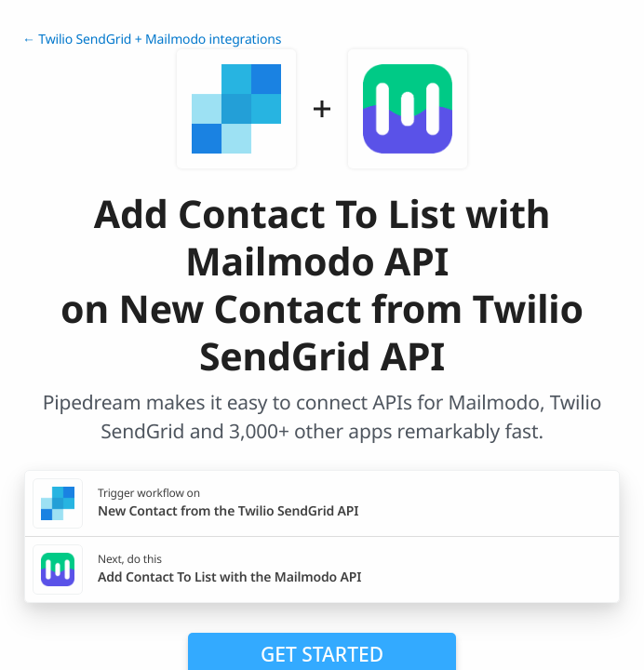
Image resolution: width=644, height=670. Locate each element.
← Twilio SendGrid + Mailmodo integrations (152, 40)
